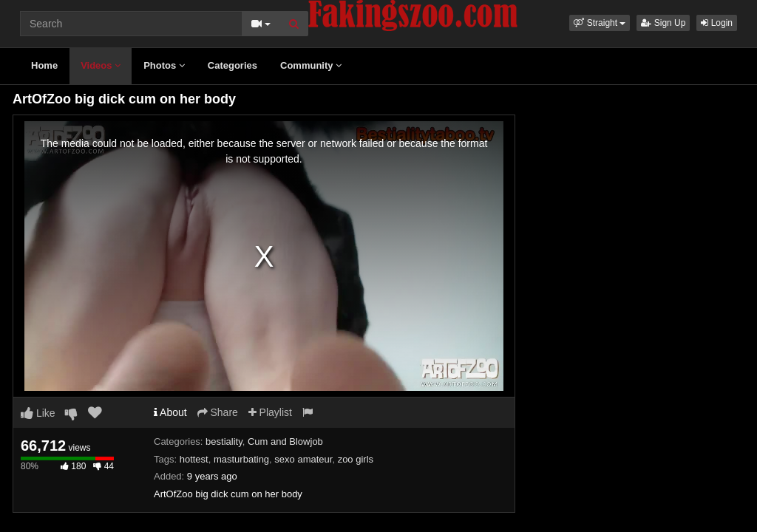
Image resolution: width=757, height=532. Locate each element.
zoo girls (356, 459)
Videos (101, 65)
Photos (164, 65)
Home (44, 65)
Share (218, 412)
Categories (232, 65)
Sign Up (663, 23)
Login (717, 23)
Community (311, 65)
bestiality (224, 441)
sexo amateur (303, 459)
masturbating (241, 459)
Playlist (270, 412)
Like (38, 413)
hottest (194, 459)
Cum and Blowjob (285, 441)
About (170, 412)
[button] (600, 23)
